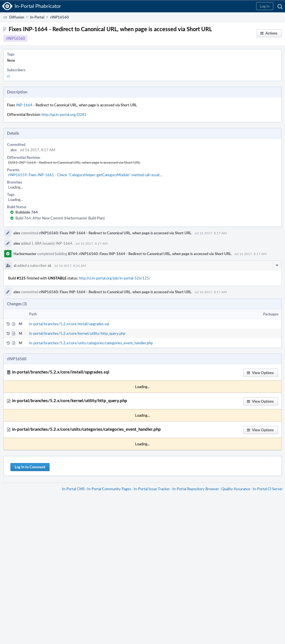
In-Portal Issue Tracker (152, 489)
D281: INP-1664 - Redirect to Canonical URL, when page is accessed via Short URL (74, 162)
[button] (265, 6)
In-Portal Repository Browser (196, 489)
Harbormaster (25, 254)
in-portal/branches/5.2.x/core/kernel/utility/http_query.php (77, 333)
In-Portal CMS (73, 489)
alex (13, 150)
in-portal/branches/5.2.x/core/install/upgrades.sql (69, 324)
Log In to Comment (30, 467)
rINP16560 (15, 38)
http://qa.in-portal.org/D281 (64, 114)
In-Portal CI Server (268, 489)
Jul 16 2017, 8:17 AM (211, 233)
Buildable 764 (27, 212)
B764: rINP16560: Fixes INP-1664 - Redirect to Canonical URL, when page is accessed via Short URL (150, 254)
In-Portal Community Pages (109, 489)
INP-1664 (24, 105)
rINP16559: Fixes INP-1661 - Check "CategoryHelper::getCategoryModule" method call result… (85, 175)
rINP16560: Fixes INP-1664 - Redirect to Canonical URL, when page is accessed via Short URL (115, 233)
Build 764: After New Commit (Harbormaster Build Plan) (60, 218)
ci (8, 76)
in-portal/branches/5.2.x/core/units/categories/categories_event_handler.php (91, 343)
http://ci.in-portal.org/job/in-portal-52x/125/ (115, 278)
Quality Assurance (236, 489)
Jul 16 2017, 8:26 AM (70, 265)
